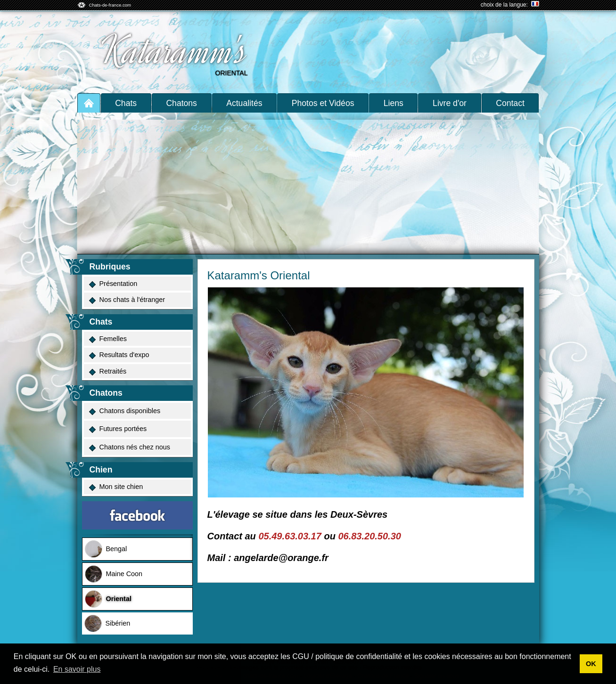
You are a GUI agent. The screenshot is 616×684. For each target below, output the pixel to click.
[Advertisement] (308, 183)
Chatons (181, 103)
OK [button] (591, 664)
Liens (394, 103)
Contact (510, 103)
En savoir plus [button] (77, 669)
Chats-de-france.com (110, 5)
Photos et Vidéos (323, 103)
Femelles (107, 339)
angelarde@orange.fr (281, 558)
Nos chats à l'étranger (127, 300)
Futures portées (118, 429)
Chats (126, 103)
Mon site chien (116, 487)
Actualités (244, 103)
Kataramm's (174, 51)
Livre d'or (450, 103)
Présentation (113, 284)
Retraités (107, 371)
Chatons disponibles (124, 411)
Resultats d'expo (119, 355)
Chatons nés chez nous (129, 447)
